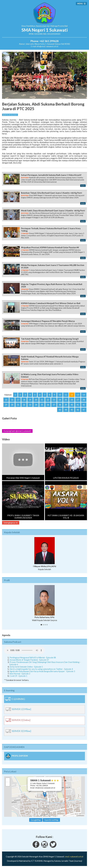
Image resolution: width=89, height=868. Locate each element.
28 (84, 400)
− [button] (8, 784)
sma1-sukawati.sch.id (74, 857)
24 (60, 400)
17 (18, 400)
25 (66, 400)
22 (48, 400)
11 (66, 395)
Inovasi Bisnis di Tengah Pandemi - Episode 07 (29, 660)
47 (84, 410)
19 (30, 400)
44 (66, 410)
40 (72, 405)
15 (6, 400)
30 (12, 405)
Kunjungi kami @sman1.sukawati (17, 431)
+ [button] (8, 780)
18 (24, 400)
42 (84, 405)
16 (12, 400)
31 (18, 405)
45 (72, 410)
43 (60, 410)
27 (78, 400)
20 (36, 400)
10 (60, 395)
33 (30, 405)
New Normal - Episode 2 (20, 674)
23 (54, 400)
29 (6, 405)
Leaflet (61, 816)
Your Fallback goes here (24, 650)
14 (84, 395)
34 (36, 405)
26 (72, 400)
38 (60, 405)
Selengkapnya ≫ (11, 523)
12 (72, 395)
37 (54, 405)
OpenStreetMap (71, 816)
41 (78, 405)
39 (66, 405)
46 (78, 410)
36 (48, 405)
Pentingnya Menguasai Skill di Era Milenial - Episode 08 (33, 658)
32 (24, 405)
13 (78, 395)
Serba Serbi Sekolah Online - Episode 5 (26, 667)
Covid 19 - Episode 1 (18, 676)
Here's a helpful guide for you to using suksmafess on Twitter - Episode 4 (41, 669)
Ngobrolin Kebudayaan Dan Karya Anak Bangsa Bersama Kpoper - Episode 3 (42, 671)
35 (42, 405)
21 (42, 400)
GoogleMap (36, 820)
